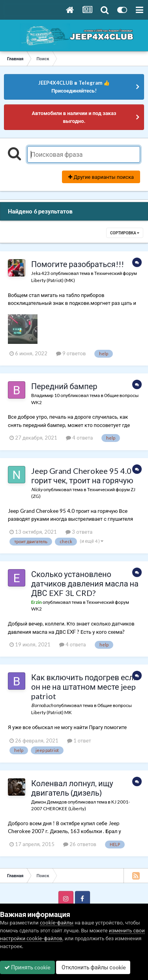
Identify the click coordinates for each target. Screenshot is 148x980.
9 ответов (71, 353)
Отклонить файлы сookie (93, 967)
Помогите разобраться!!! (78, 264)
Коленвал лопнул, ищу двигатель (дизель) (72, 788)
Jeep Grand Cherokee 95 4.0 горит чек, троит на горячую (82, 475)
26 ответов (80, 844)
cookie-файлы (57, 922)
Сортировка (125, 233)
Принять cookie (27, 967)
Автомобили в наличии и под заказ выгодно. (74, 117)
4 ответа (79, 438)
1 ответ (79, 741)
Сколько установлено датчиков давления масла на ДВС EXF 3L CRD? (85, 583)
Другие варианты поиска (101, 177)
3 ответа (79, 532)
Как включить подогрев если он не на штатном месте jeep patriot (85, 687)
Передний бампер (64, 386)
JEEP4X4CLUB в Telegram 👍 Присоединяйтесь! (74, 87)
